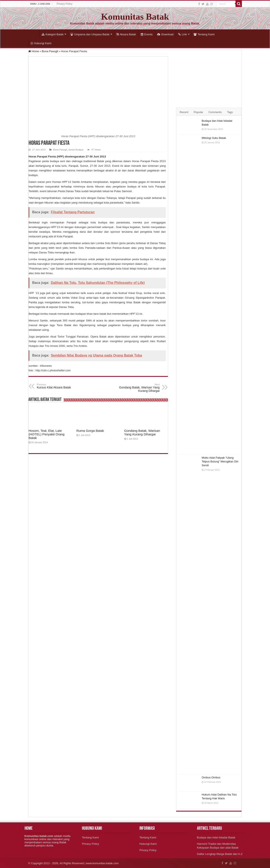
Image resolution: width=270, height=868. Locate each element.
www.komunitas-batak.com (102, 863)
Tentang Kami (204, 34)
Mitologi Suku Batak (214, 138)
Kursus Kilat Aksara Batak (59, 386)
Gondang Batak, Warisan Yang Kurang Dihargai (138, 388)
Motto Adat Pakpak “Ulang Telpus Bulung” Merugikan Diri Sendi (220, 461)
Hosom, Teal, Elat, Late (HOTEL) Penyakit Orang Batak (47, 434)
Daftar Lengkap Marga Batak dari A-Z (220, 854)
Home (34, 34)
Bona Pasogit (50, 51)
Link (183, 34)
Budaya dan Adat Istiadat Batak (216, 837)
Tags (230, 112)
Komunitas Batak (135, 17)
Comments (215, 112)
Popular (198, 112)
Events (147, 34)
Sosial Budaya (76, 150)
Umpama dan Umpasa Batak (90, 34)
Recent (184, 112)
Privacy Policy (64, 4)
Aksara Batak (126, 34)
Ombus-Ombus (211, 777)
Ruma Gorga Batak (90, 431)
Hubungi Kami (41, 43)
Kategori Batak (53, 34)
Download (165, 34)
